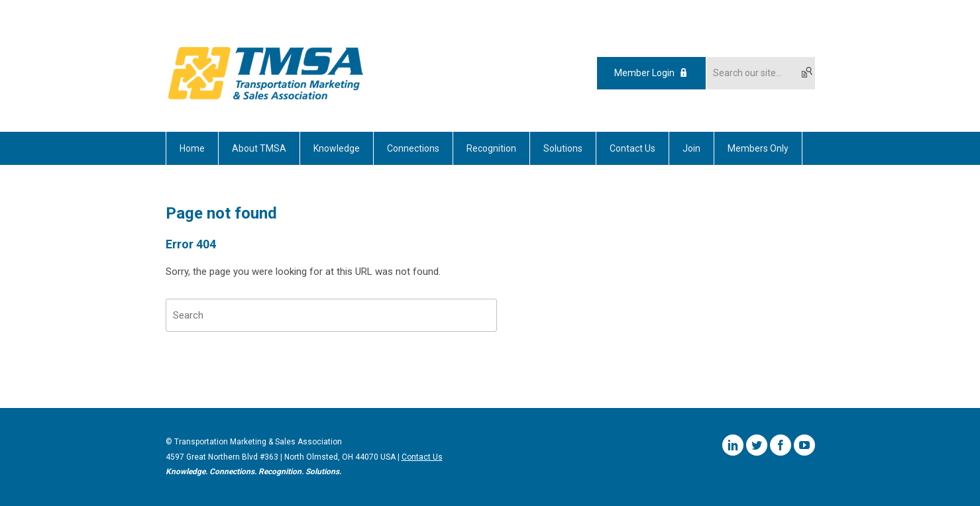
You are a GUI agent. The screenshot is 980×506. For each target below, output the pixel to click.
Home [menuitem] (192, 148)
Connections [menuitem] (413, 148)
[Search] (331, 315)
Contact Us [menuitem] (632, 148)
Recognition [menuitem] (491, 148)
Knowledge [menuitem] (337, 148)
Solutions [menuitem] (563, 148)
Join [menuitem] (691, 148)
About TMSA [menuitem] (259, 148)
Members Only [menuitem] (758, 148)
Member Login (644, 73)
